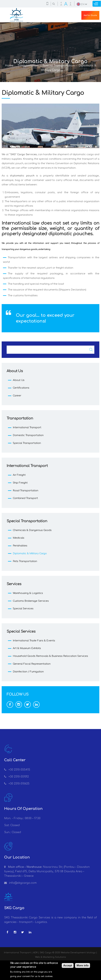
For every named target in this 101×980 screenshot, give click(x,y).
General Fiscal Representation (32, 664)
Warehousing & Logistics (28, 593)
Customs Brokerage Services (31, 601)
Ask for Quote (90, 15)
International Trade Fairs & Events (34, 641)
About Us (19, 380)
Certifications (21, 388)
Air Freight (19, 475)
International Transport (27, 428)
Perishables (20, 546)
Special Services (23, 609)
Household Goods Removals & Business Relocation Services (50, 656)
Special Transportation (59, 66)
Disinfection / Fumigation (28, 672)
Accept (68, 966)
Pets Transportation (25, 561)
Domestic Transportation (28, 435)
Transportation (28, 66)
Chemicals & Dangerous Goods (32, 530)
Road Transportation (26, 491)
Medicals (19, 538)
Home (9, 66)
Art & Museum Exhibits (27, 648)
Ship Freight (20, 483)
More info (83, 966)
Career (17, 396)
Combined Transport (25, 498)
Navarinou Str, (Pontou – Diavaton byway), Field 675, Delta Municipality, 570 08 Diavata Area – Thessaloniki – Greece (47, 871)
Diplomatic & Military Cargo (30, 553)
